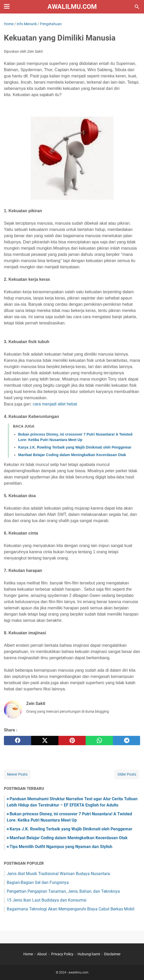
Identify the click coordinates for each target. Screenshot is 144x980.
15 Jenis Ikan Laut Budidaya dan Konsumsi (47, 900)
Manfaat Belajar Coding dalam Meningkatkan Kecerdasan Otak (72, 455)
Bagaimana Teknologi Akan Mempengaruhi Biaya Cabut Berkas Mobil (71, 909)
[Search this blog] (137, 7)
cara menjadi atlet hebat (55, 404)
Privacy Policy (62, 954)
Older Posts (127, 774)
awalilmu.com (72, 7)
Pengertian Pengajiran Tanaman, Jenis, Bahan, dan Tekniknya (63, 891)
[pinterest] (72, 741)
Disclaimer (112, 954)
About (42, 954)
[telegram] (126, 741)
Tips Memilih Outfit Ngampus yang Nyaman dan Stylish (61, 847)
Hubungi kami (89, 954)
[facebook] (18, 741)
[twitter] (45, 741)
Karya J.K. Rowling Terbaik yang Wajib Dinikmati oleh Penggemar (75, 447)
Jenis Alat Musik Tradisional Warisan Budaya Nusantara (58, 874)
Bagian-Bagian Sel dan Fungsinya (38, 882)
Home (28, 954)
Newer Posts (17, 774)
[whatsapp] (99, 741)
